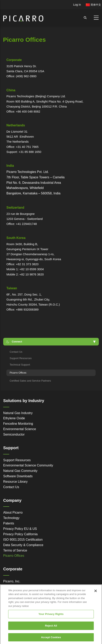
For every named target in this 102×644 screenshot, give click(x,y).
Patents (9, 523)
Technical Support (20, 365)
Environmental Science (20, 429)
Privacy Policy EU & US (20, 529)
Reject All (51, 629)
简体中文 (93, 5)
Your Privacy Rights (51, 617)
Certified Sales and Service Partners (30, 381)
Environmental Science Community (28, 465)
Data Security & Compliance (23, 545)
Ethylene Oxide (14, 418)
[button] (51, 342)
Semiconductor (14, 434)
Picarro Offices (18, 373)
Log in (77, 5)
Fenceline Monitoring (18, 424)
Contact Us (16, 352)
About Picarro (13, 512)
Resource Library (15, 482)
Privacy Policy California (20, 534)
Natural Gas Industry (18, 413)
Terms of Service (15, 550)
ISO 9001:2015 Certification (23, 540)
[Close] (96, 594)
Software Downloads (18, 476)
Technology (11, 518)
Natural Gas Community (20, 471)
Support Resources (21, 358)
